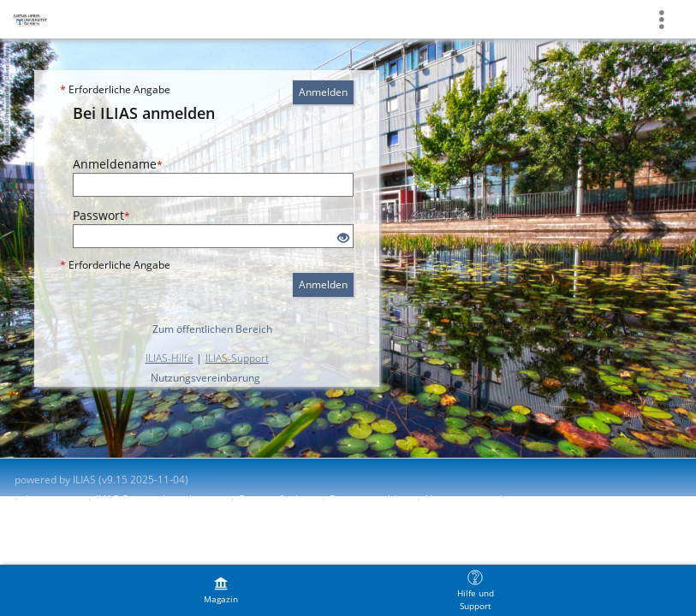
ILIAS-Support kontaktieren (159, 499)
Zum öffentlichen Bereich (212, 329)
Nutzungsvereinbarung (205, 378)
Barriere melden (369, 499)
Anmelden (323, 92)
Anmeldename (118, 164)
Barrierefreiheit (276, 499)
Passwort (101, 215)
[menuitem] (221, 590)
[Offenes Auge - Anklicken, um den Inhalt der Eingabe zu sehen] (343, 238)
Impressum (53, 499)
